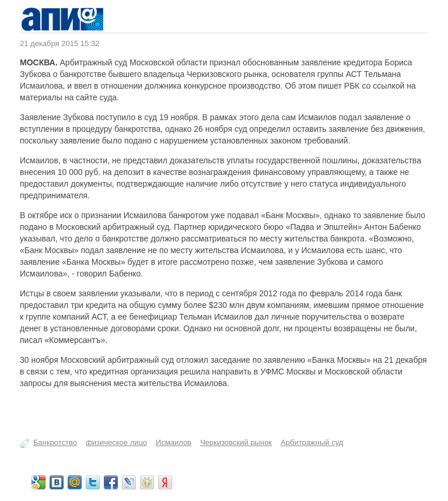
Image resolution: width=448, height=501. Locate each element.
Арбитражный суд (312, 442)
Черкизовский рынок (236, 442)
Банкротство (55, 442)
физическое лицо (116, 442)
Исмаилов (174, 442)
